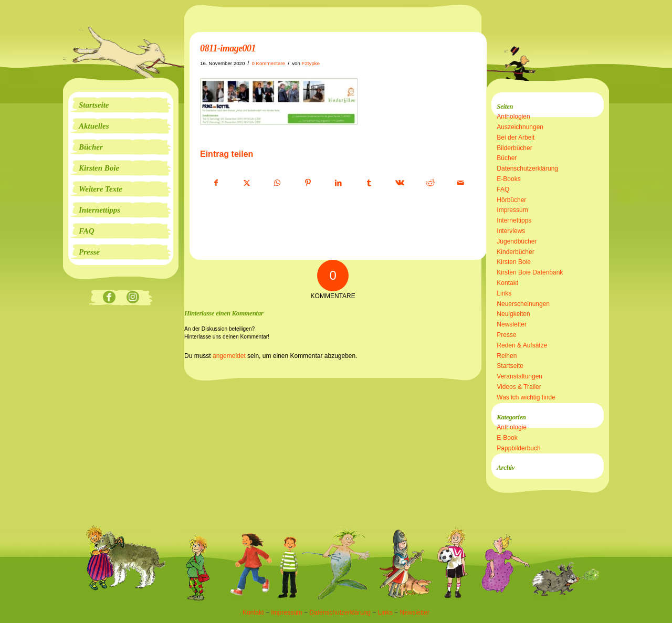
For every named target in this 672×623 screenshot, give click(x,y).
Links (504, 293)
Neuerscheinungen (523, 304)
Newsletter (512, 324)
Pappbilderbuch (518, 448)
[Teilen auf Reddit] (430, 183)
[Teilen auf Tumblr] (369, 183)
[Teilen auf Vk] (400, 183)
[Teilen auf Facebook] (216, 183)
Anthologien (513, 117)
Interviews (511, 231)
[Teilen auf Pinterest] (308, 183)
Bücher (507, 158)
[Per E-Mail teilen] (461, 183)
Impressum (512, 210)
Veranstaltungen (519, 376)
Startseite (510, 366)
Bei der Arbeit (516, 138)
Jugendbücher (517, 241)
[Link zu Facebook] (109, 298)
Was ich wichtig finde (526, 397)
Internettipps (514, 220)
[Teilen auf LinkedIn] (338, 183)
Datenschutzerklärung (527, 168)
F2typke (311, 63)
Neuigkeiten (513, 314)
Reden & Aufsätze (522, 345)
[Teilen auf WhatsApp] (277, 183)
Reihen (507, 356)
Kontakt (507, 283)
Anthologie (512, 427)
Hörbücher (511, 200)
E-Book (507, 438)
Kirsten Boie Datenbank (530, 272)
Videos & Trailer (519, 387)
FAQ (503, 189)
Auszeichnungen (520, 127)
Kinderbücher (515, 252)
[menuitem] (121, 105)
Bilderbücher (514, 148)
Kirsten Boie (514, 262)
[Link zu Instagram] (133, 298)
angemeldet (229, 356)
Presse (506, 335)
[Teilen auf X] (246, 183)
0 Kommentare (268, 63)
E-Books (508, 179)
